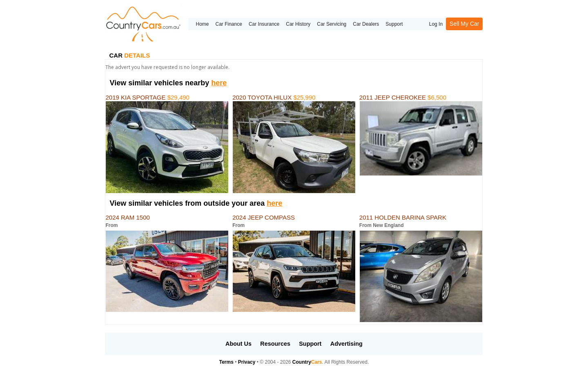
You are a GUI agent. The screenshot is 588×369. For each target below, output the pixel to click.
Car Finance (229, 24)
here (219, 83)
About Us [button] (238, 344)
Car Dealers (366, 24)
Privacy (247, 362)
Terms (226, 362)
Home (202, 24)
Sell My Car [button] (464, 24)
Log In (436, 24)
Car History (298, 24)
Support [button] (310, 344)
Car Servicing (332, 24)
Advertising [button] (346, 344)
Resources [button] (275, 344)
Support (394, 24)
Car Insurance (264, 24)
